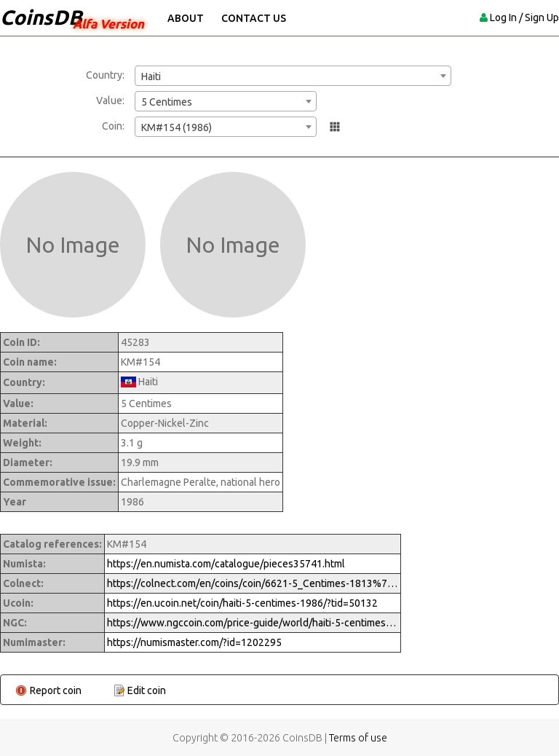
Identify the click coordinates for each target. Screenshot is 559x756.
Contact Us (254, 18)
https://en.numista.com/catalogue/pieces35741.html (226, 564)
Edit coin (147, 690)
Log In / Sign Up (524, 17)
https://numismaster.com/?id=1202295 (194, 642)
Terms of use (358, 738)
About (186, 18)
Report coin (56, 690)
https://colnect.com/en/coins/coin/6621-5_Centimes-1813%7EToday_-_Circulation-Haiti (253, 583)
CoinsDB (41, 17)
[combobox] (293, 76)
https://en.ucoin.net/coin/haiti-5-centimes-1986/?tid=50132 (242, 603)
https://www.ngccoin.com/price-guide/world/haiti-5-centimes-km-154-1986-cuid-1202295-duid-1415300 (253, 623)
